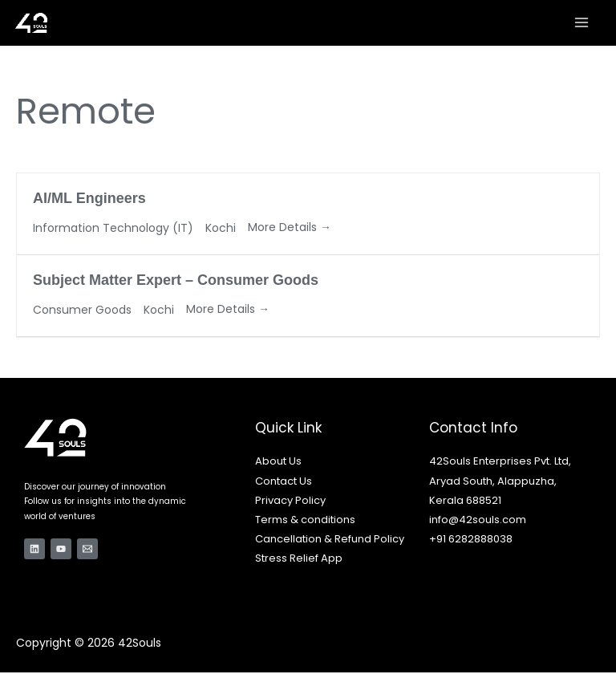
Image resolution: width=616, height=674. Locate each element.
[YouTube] (61, 550)
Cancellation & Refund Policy (330, 540)
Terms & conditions (305, 521)
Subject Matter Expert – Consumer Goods (176, 282)
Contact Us (284, 482)
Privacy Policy (290, 502)
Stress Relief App (299, 560)
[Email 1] (87, 550)
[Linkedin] (34, 550)
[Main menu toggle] (582, 23)
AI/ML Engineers (89, 200)
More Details (290, 229)
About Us (278, 463)
